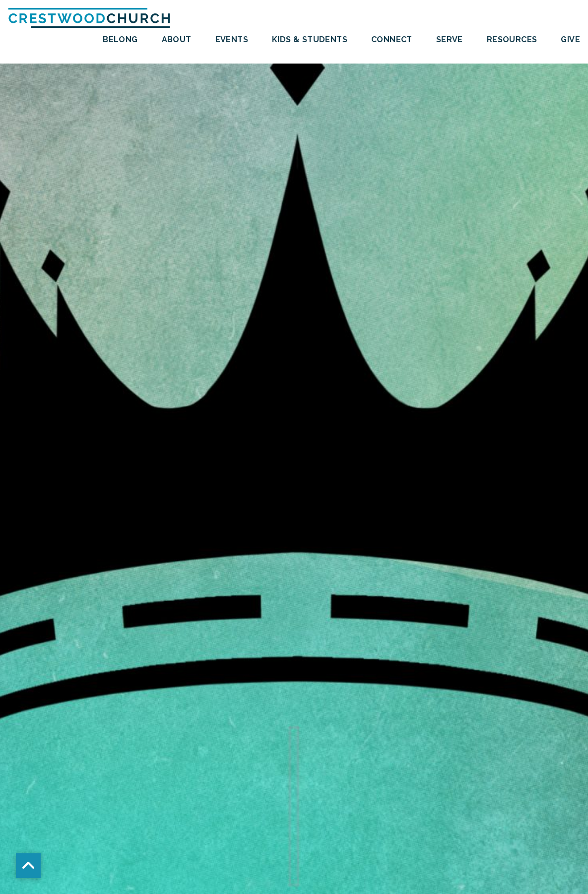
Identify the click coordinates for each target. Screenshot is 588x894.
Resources (512, 40)
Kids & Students (310, 40)
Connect (392, 40)
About (177, 40)
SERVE (450, 40)
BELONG (120, 40)
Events (232, 40)
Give (570, 40)
